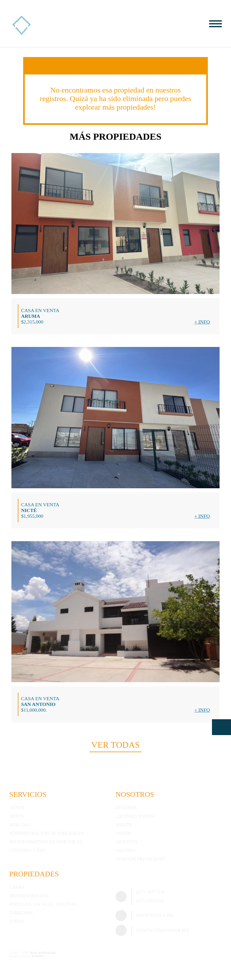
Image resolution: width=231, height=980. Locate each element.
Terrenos (21, 913)
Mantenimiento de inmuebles (46, 842)
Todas (17, 921)
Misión (124, 825)
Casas (16, 887)
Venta (17, 808)
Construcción (27, 850)
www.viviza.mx (155, 915)
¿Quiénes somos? (136, 816)
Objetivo (126, 842)
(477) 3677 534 (150, 892)
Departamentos (29, 896)
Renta (17, 816)
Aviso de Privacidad (140, 859)
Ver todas (115, 745)
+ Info (202, 322)
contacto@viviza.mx (163, 930)
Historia (126, 808)
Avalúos (20, 825)
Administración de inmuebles (46, 833)
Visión (123, 833)
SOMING (38, 956)
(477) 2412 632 (150, 900)
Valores (126, 850)
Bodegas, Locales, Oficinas (43, 904)
